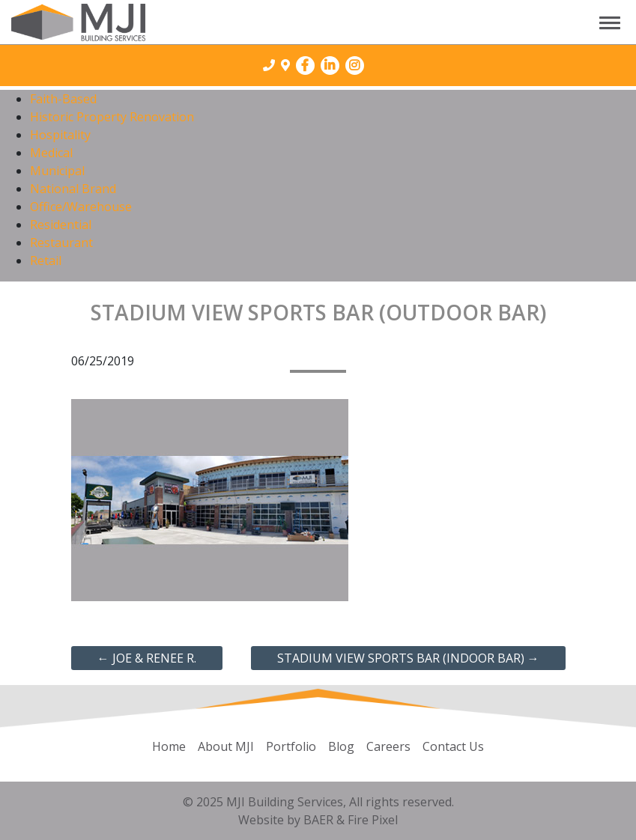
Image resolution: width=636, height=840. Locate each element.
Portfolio (291, 746)
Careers (388, 746)
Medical (51, 153)
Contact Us (453, 746)
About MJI (226, 746)
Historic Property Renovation (112, 117)
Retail (46, 261)
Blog (341, 746)
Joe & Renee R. (147, 658)
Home (169, 746)
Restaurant (61, 243)
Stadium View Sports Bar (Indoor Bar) (408, 658)
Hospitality (60, 135)
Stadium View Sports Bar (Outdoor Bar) (318, 312)
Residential (61, 225)
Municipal (57, 171)
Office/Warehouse (81, 207)
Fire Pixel (373, 820)
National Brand (73, 189)
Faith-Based (63, 99)
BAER (318, 820)
